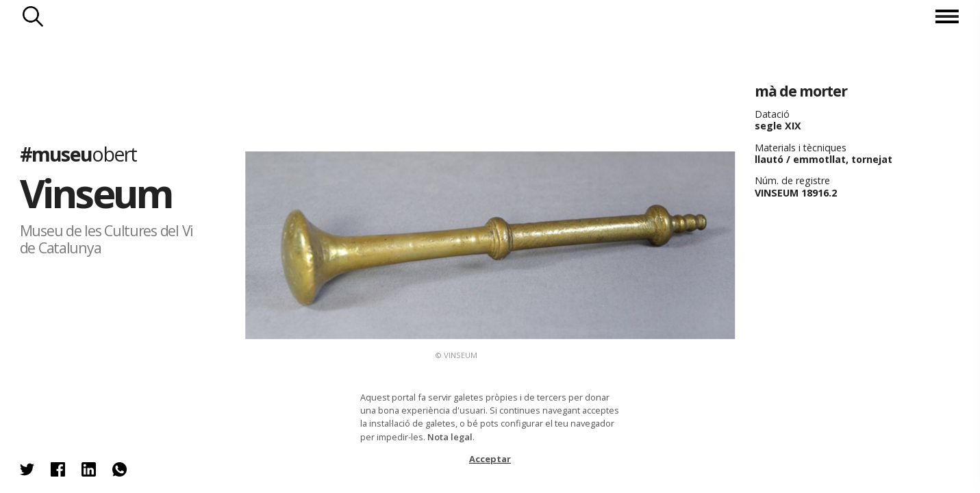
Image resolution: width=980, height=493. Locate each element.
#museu (78, 154)
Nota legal (450, 437)
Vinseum (96, 193)
